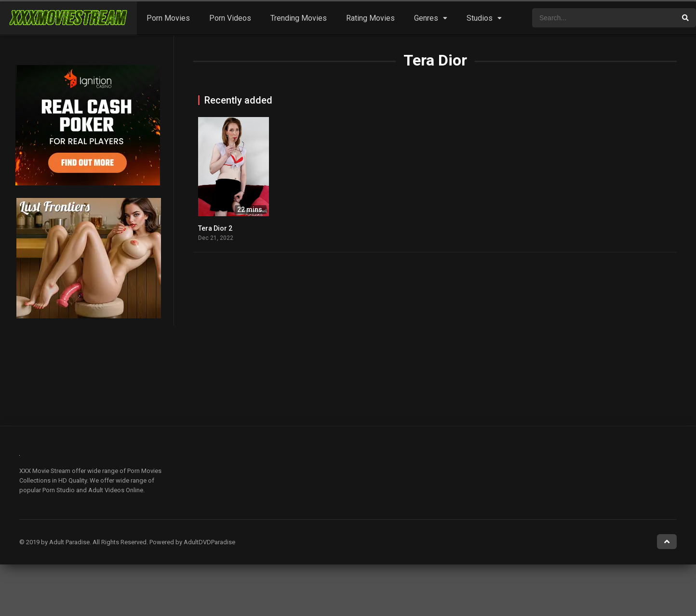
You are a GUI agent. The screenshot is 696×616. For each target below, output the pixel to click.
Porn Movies (168, 18)
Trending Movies (299, 18)
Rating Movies (370, 18)
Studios (480, 18)
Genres (426, 18)
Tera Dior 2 (215, 228)
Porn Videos (230, 18)
